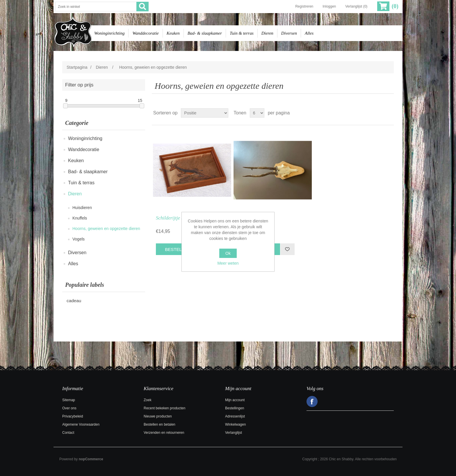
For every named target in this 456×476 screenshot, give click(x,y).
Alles (309, 33)
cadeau (74, 301)
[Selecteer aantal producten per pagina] (257, 113)
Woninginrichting (109, 33)
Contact (68, 433)
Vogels (79, 239)
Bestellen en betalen (160, 424)
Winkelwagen (235, 424)
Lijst (389, 113)
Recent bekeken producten (164, 408)
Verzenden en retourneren (164, 433)
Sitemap (69, 400)
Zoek (148, 400)
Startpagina (77, 67)
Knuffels (80, 218)
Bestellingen (235, 408)
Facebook (312, 401)
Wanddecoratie (145, 33)
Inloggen (329, 6)
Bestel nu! (178, 249)
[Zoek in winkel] (96, 7)
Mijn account (235, 400)
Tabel (378, 113)
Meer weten (228, 263)
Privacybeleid (73, 416)
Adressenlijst (235, 416)
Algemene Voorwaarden (81, 424)
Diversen (289, 33)
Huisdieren (82, 208)
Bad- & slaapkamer (205, 33)
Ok (228, 253)
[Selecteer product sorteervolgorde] (205, 113)
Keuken (173, 33)
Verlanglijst (234, 433)
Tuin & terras (242, 33)
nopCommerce (91, 459)
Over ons (69, 408)
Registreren (304, 6)
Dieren (267, 33)
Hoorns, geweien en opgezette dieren (106, 229)
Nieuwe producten (158, 416)
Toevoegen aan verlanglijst (287, 249)
